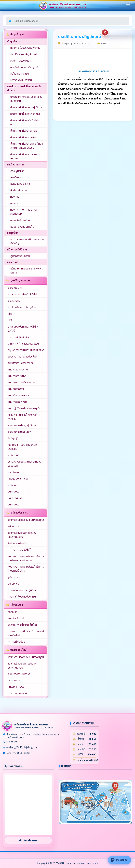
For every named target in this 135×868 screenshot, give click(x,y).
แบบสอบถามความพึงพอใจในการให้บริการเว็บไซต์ (26, 569)
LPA (10, 320)
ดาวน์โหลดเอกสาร (17, 693)
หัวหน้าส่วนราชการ (20, 184)
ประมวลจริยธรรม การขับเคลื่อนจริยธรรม (25, 464)
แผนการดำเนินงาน (18, 376)
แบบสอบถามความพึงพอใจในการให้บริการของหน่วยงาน (26, 558)
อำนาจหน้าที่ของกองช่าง (23, 137)
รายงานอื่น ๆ (15, 288)
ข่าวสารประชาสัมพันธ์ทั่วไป (22, 294)
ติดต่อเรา (12, 612)
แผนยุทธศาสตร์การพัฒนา (22, 382)
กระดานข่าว (14, 680)
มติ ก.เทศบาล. (15, 498)
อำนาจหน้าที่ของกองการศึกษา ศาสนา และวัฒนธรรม (27, 146)
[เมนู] (128, 6)
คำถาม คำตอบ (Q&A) (19, 550)
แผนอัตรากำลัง (16, 389)
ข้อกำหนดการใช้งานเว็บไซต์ (22, 625)
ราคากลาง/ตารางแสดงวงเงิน (23, 344)
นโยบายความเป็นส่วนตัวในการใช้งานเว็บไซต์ (26, 633)
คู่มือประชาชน (15, 577)
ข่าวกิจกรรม (14, 301)
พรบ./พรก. (13, 472)
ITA (10, 314)
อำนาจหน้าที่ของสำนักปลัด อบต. (25, 122)
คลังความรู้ (13, 526)
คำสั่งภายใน (14, 455)
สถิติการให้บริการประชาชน (22, 597)
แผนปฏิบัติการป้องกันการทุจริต (24, 408)
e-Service (13, 584)
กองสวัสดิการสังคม (21, 220)
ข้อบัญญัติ (13, 438)
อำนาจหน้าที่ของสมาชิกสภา (25, 114)
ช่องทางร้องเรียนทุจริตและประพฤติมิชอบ (22, 535)
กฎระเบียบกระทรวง (18, 479)
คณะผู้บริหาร (17, 171)
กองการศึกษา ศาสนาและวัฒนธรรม (24, 212)
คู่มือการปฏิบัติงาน (20, 256)
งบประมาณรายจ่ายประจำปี (22, 356)
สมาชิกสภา (16, 177)
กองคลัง (15, 197)
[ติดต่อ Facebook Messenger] (119, 860)
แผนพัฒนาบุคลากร (18, 395)
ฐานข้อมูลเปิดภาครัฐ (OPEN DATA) (23, 329)
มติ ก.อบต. (13, 504)
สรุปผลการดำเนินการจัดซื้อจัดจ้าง (26, 350)
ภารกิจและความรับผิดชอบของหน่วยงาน (26, 99)
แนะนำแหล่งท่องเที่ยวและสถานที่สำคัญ (27, 241)
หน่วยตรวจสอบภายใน (22, 227)
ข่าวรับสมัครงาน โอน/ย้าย (22, 307)
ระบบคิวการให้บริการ (19, 674)
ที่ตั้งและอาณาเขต (20, 74)
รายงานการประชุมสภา (20, 432)
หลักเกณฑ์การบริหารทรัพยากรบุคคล (27, 270)
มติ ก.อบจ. (13, 491)
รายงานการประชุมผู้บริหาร (22, 425)
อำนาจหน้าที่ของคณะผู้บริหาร (26, 107)
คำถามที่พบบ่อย (16, 642)
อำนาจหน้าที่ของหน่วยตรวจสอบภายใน (25, 156)
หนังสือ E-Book (16, 687)
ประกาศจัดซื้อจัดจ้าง (18, 337)
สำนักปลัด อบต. (19, 190)
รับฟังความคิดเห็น (17, 543)
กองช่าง (14, 203)
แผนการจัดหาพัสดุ (18, 402)
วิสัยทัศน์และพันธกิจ (21, 61)
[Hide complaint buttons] (105, 32)
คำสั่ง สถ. (13, 485)
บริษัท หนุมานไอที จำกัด (87, 863)
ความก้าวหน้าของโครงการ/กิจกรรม (22, 417)
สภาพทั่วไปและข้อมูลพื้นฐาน (25, 48)
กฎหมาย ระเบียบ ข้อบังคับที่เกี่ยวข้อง (22, 447)
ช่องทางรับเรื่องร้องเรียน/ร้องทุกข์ (26, 520)
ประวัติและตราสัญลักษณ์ (23, 54)
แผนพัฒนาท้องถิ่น (18, 369)
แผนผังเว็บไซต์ (16, 618)
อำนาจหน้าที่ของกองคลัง (24, 131)
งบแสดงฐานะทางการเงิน (21, 363)
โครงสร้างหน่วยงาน (21, 80)
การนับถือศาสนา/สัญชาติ (24, 67)
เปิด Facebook (28, 840)
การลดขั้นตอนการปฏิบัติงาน (23, 590)
